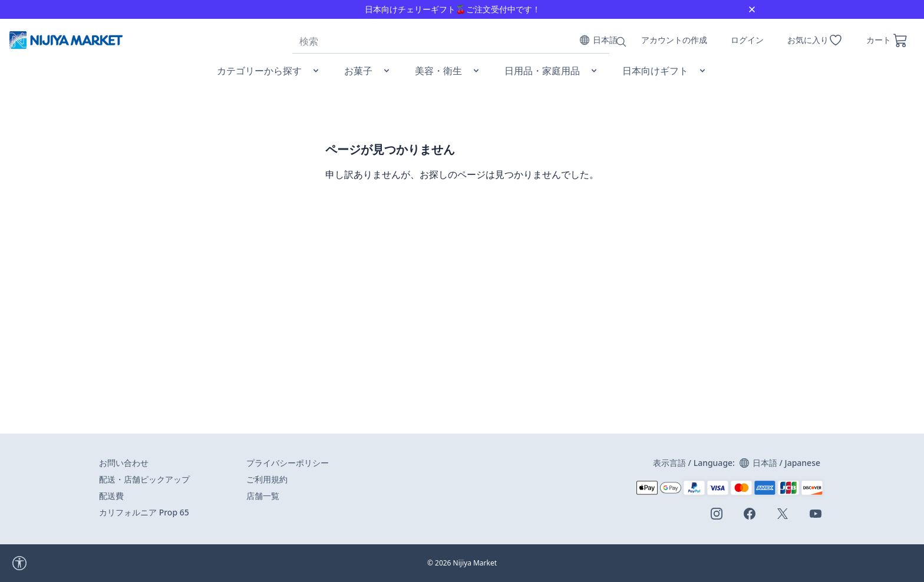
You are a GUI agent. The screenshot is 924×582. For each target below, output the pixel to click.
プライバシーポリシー (288, 463)
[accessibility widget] (52, 563)
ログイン (747, 40)
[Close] (752, 9)
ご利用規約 (267, 479)
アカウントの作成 (674, 40)
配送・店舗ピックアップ (144, 479)
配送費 (111, 496)
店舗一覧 (263, 496)
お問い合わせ (124, 463)
